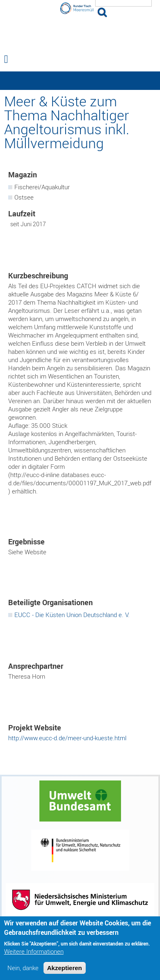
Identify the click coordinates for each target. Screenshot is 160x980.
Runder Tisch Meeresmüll (80, 33)
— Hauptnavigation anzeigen (80, 81)
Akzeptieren (65, 968)
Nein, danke (23, 968)
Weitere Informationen (34, 951)
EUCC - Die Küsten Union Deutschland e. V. (72, 615)
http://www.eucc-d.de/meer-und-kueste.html (67, 738)
